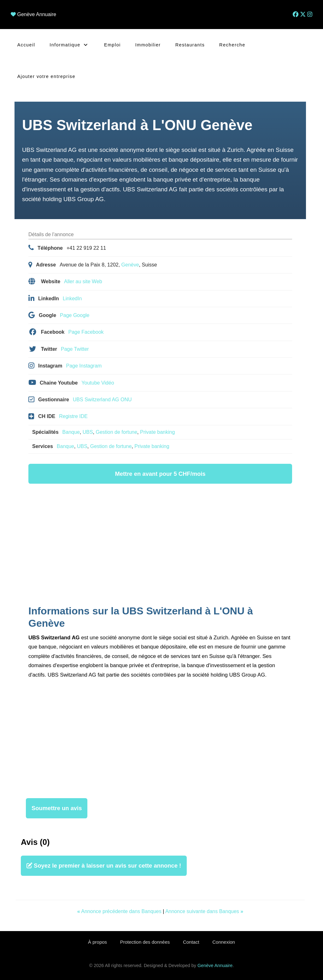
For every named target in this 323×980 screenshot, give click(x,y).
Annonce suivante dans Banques (204, 911)
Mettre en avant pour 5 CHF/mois (160, 474)
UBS (88, 432)
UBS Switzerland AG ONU (102, 400)
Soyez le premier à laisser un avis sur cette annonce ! (104, 866)
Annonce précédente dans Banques (120, 911)
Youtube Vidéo (98, 383)
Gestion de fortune (116, 432)
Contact (191, 942)
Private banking (157, 432)
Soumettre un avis (57, 808)
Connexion (225, 942)
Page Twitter (75, 349)
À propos (96, 942)
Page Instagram (84, 366)
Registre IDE (73, 416)
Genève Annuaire (37, 14)
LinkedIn (72, 299)
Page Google (75, 315)
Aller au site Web (83, 281)
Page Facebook (86, 332)
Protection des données (144, 942)
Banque (71, 432)
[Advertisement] (160, 546)
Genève (130, 265)
